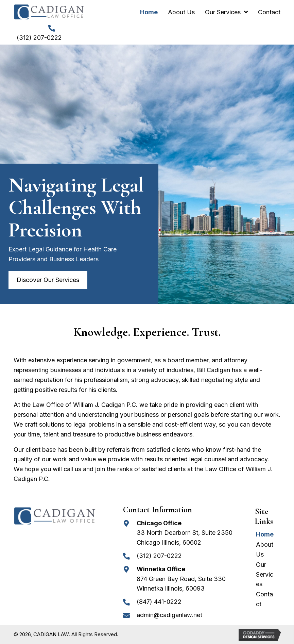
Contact (264, 599)
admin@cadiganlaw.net (169, 615)
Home (265, 534)
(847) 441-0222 (159, 602)
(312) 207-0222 (39, 38)
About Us (265, 549)
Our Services (265, 574)
